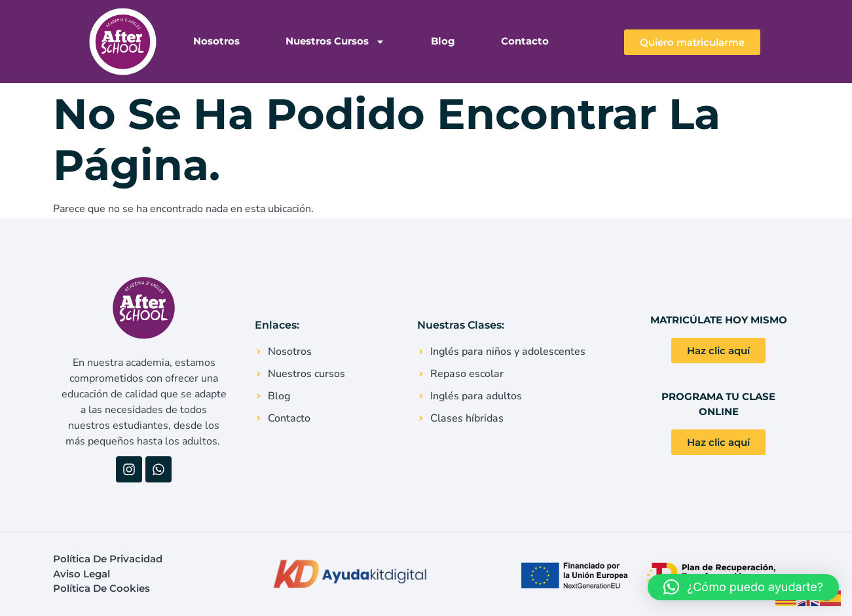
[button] (743, 587)
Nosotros (216, 41)
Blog (443, 41)
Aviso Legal (82, 574)
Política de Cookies (102, 588)
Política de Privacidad (108, 559)
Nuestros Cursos (335, 42)
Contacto (525, 41)
